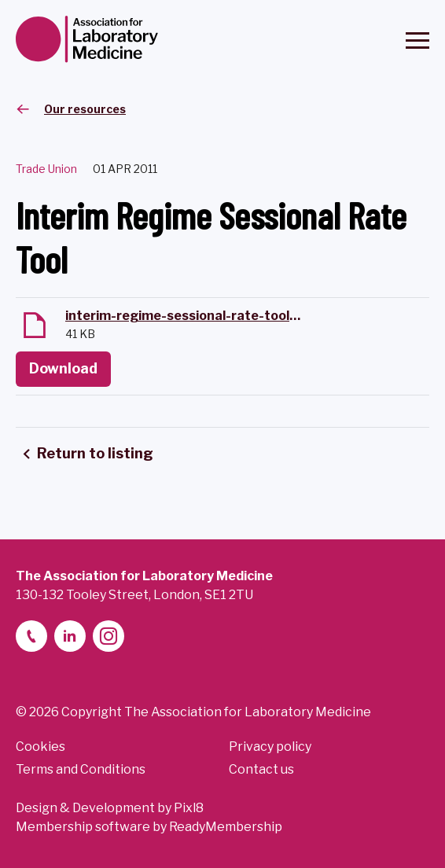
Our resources (85, 109)
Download (63, 368)
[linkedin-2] (70, 636)
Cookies (40, 747)
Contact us (261, 769)
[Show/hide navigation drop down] (417, 40)
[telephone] (31, 636)
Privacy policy (270, 747)
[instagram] (108, 636)
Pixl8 (189, 808)
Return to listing (95, 453)
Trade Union (46, 169)
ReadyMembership (226, 827)
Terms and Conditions (81, 769)
